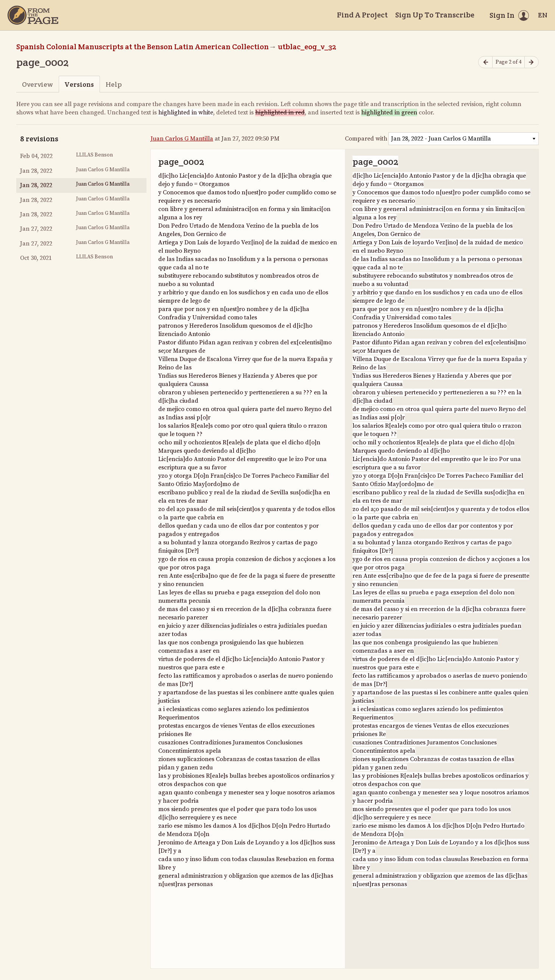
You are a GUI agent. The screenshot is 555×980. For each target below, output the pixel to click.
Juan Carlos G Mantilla (182, 139)
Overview (37, 84)
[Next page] (532, 62)
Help (114, 84)
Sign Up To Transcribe (435, 15)
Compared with (366, 139)
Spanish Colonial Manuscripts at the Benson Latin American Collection (143, 47)
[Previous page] (485, 62)
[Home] (33, 15)
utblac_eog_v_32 (307, 47)
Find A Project (362, 15)
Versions (79, 84)
